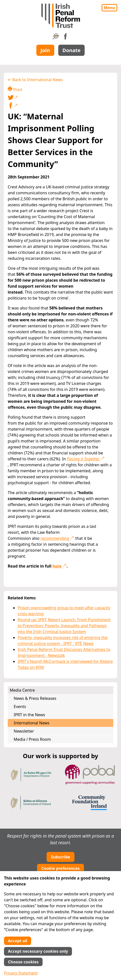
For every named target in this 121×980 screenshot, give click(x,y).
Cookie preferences (60, 868)
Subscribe (60, 857)
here (60, 566)
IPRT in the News (29, 715)
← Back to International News (35, 80)
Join (45, 50)
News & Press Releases (35, 698)
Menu (109, 8)
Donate (72, 50)
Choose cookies (23, 962)
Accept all (18, 941)
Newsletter (24, 731)
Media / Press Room (32, 739)
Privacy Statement (21, 973)
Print (15, 89)
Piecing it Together (86, 459)
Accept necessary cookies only (38, 951)
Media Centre (22, 690)
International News (31, 723)
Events (20, 707)
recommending (57, 538)
